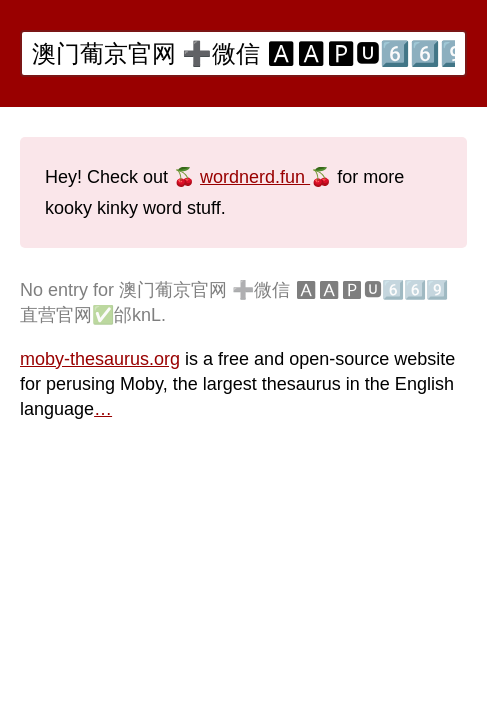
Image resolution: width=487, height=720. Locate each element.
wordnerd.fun (255, 177)
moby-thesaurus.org (100, 359)
